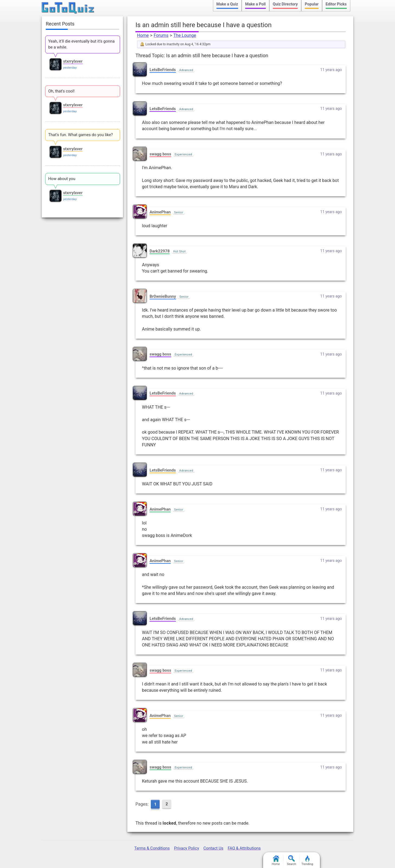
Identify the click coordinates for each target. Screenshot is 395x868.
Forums (161, 35)
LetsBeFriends (163, 70)
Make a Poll (255, 4)
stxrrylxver (73, 61)
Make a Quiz (227, 4)
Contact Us (213, 848)
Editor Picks (336, 4)
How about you (62, 179)
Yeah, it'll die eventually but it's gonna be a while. (81, 44)
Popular (312, 4)
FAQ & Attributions (244, 848)
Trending (307, 861)
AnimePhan (160, 212)
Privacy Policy (186, 848)
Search (292, 861)
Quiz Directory (285, 4)
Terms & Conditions (152, 848)
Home (143, 35)
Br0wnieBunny (163, 296)
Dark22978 (160, 251)
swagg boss (160, 154)
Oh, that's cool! (61, 91)
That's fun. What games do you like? (81, 135)
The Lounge (185, 35)
